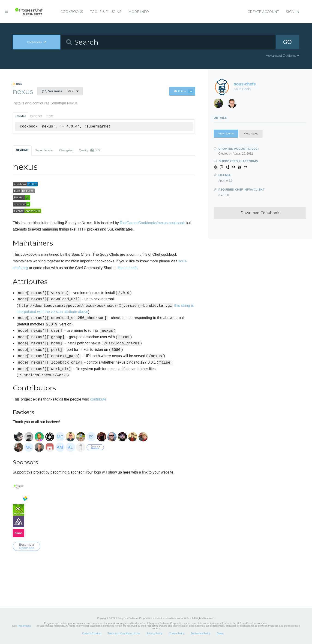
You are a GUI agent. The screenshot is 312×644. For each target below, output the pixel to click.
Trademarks (24, 626)
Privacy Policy (155, 633)
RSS (17, 84)
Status (220, 633)
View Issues (251, 134)
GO (287, 42)
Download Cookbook (260, 213)
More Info (139, 12)
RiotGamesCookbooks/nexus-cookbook (152, 223)
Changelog (66, 150)
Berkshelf (36, 116)
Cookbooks (72, 12)
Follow (183, 91)
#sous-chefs (127, 268)
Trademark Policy (201, 633)
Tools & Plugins (106, 12)
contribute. (99, 399)
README (22, 150)
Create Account (263, 12)
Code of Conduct (92, 633)
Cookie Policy (177, 633)
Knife (50, 116)
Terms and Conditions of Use (124, 633)
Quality (90, 150)
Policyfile (20, 116)
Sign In (293, 12)
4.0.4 (57, 91)
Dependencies (44, 150)
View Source (226, 134)
